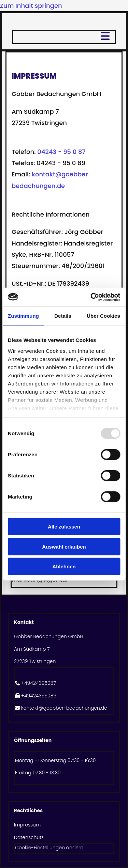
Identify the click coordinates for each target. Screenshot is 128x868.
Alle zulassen (64, 527)
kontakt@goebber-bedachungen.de (64, 708)
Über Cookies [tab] (103, 316)
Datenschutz (29, 837)
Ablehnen (64, 566)
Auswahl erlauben (64, 546)
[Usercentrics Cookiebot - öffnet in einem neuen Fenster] (91, 297)
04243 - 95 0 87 (61, 152)
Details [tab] (63, 316)
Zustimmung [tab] (23, 316)
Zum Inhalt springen (31, 6)
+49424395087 (39, 683)
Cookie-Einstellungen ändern (49, 848)
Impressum (27, 825)
